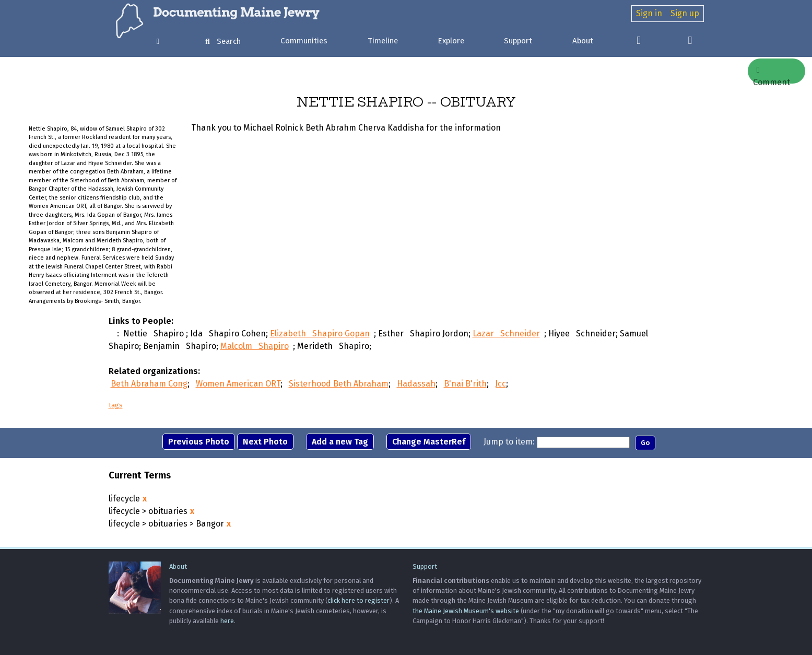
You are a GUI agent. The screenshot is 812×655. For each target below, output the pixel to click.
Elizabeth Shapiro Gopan (320, 334)
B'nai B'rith (465, 384)
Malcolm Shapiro (255, 346)
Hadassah (416, 384)
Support (518, 41)
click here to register (358, 600)
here (227, 621)
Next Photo (265, 442)
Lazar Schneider (506, 334)
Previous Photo (199, 442)
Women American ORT (238, 384)
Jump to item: (509, 442)
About (583, 41)
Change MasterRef (429, 442)
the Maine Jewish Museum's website (466, 611)
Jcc (501, 384)
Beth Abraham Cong (149, 384)
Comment (772, 75)
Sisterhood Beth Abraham (339, 384)
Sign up (685, 13)
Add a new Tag (340, 442)
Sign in (649, 13)
